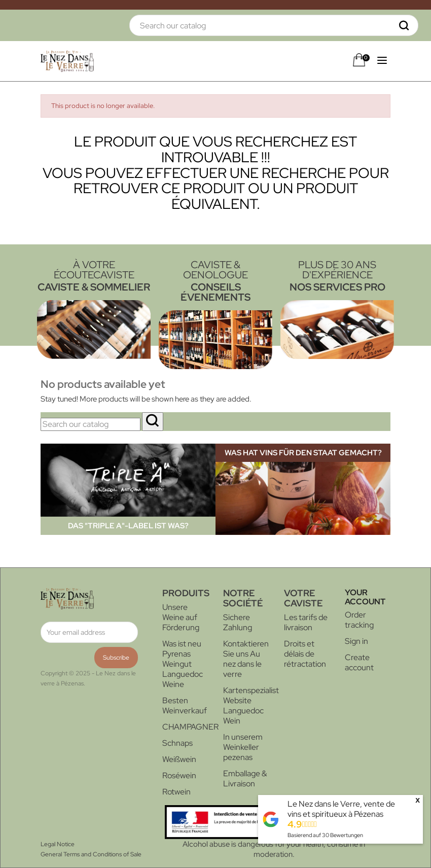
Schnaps (177, 743)
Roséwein (179, 775)
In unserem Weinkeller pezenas (243, 747)
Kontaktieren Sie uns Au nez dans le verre (246, 659)
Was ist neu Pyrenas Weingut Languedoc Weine (183, 664)
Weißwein (179, 759)
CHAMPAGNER (190, 727)
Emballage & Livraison (245, 779)
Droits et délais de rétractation (305, 654)
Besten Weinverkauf (185, 706)
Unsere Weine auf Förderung (181, 617)
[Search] (274, 25)
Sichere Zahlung (238, 622)
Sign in (356, 641)
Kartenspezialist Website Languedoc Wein (251, 706)
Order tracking (359, 620)
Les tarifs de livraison (306, 622)
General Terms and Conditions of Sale (91, 854)
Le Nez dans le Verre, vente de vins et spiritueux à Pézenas (341, 809)
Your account (365, 597)
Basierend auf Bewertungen (325, 835)
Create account (359, 662)
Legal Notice (58, 844)
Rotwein (176, 792)
